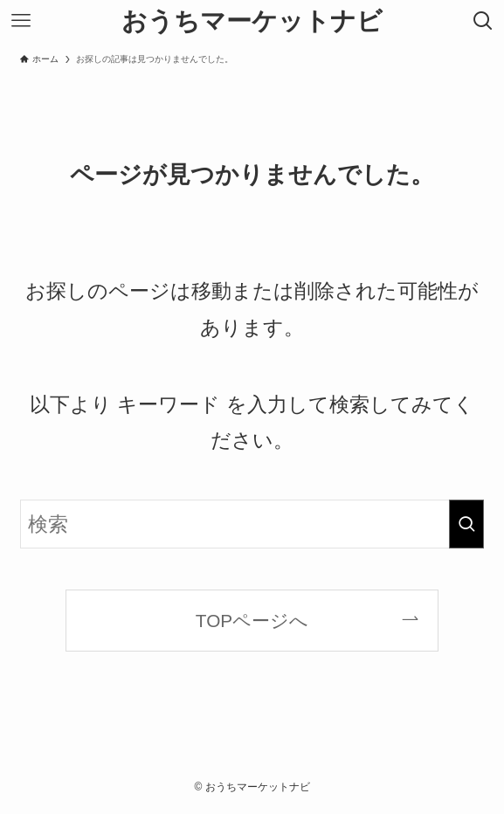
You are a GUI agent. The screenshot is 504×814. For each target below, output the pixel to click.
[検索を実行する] (466, 524)
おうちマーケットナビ (252, 21)
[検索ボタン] (483, 21)
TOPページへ (252, 621)
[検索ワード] (252, 524)
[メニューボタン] (21, 21)
